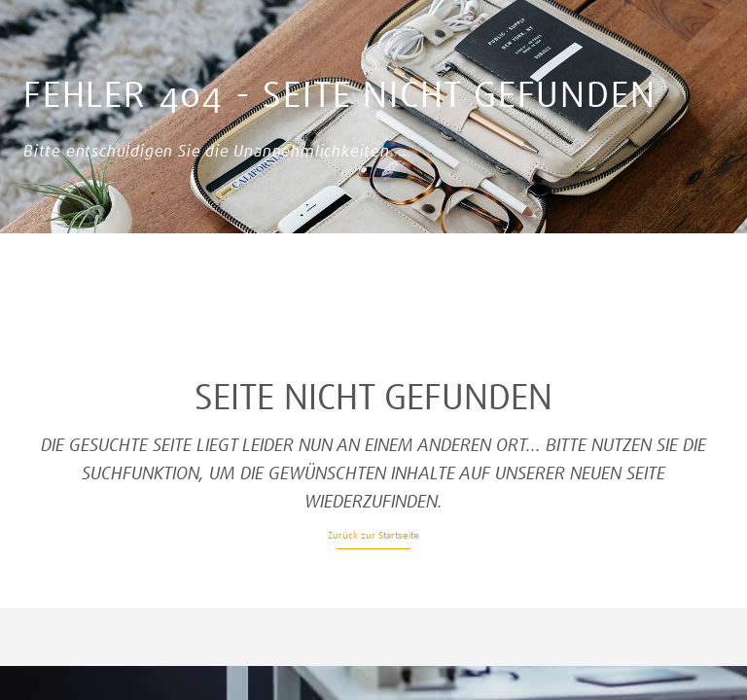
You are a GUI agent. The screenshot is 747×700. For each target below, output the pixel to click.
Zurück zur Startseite (373, 535)
